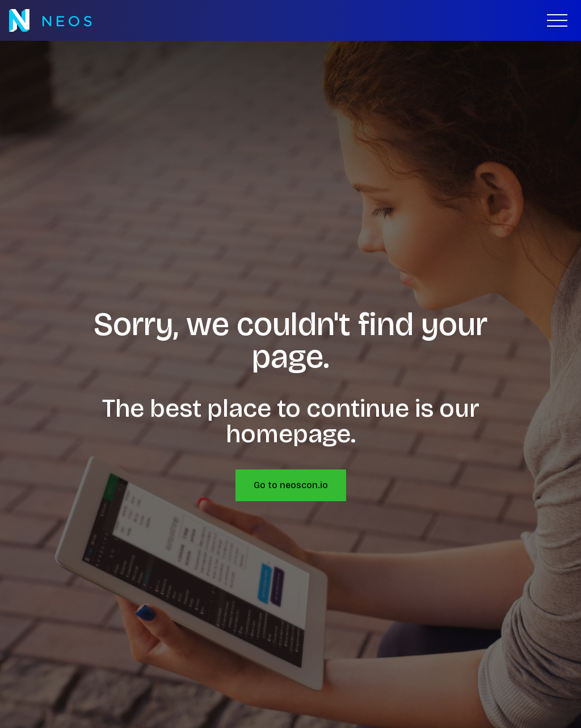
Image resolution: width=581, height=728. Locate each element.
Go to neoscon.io (291, 485)
